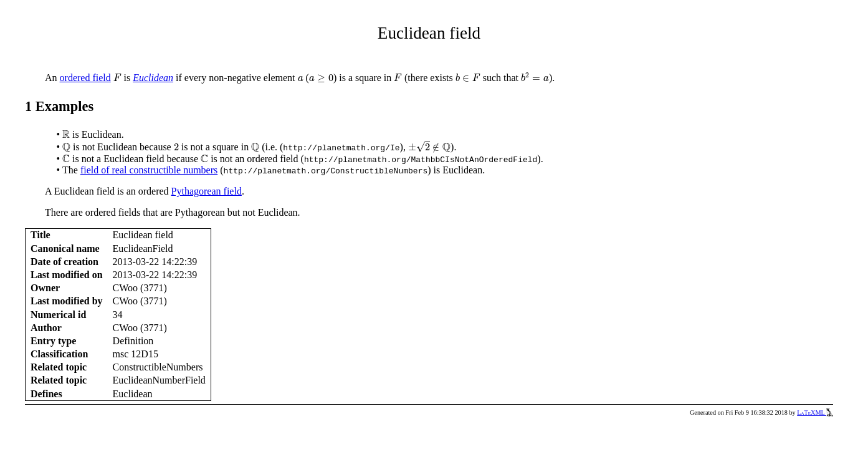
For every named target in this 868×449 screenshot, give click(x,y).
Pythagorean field (207, 191)
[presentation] (117, 78)
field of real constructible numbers (149, 170)
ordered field (85, 78)
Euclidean (153, 78)
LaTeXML (815, 413)
